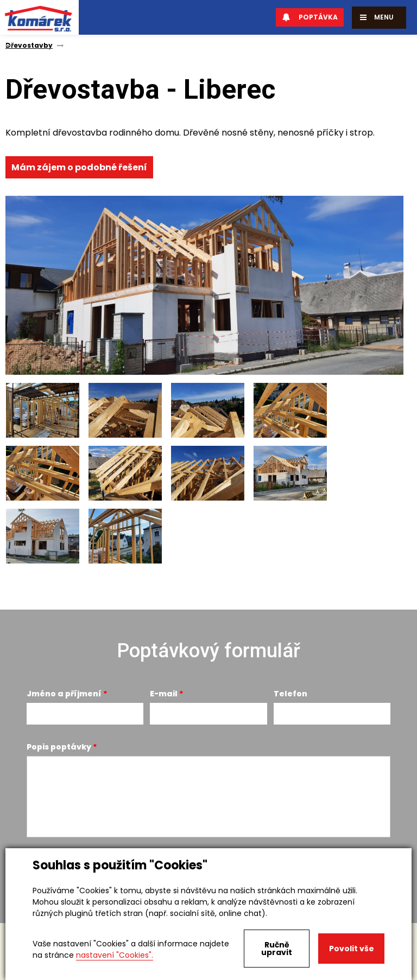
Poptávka (310, 17)
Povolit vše (352, 949)
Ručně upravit (277, 949)
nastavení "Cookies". (115, 955)
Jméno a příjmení (64, 694)
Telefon (290, 694)
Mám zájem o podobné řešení (79, 167)
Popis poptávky (59, 747)
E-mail (164, 694)
